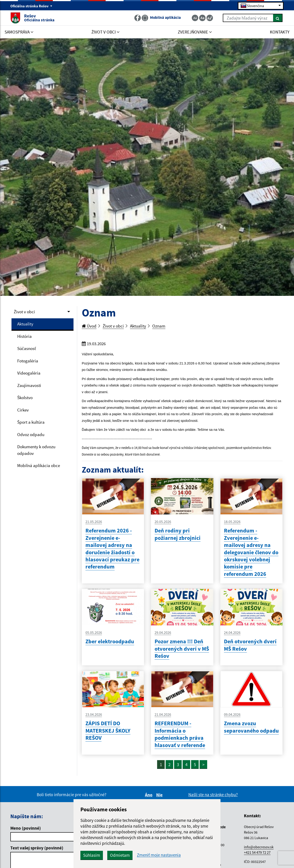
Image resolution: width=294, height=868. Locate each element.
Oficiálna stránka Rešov (31, 6)
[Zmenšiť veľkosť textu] (195, 18)
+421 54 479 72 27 (257, 852)
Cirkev (23, 410)
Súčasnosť (27, 348)
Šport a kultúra (31, 422)
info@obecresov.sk (259, 847)
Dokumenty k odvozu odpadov (36, 450)
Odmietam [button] (120, 855)
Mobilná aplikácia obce (39, 465)
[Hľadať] (278, 18)
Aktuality (25, 324)
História (24, 336)
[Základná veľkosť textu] (202, 18)
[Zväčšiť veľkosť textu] (210, 18)
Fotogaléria (28, 361)
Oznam (159, 326)
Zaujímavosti (29, 385)
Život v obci (24, 312)
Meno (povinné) (26, 828)
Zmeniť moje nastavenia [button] (159, 855)
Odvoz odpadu (31, 434)
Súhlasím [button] (92, 855)
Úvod (89, 326)
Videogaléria (29, 373)
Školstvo (25, 398)
